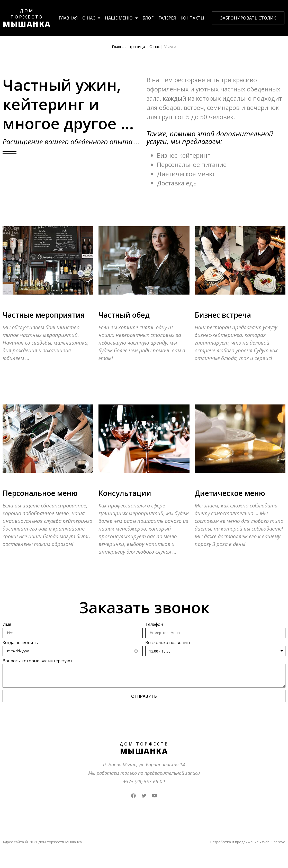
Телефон (154, 625)
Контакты (192, 18)
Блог (148, 18)
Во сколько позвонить (168, 643)
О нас (91, 18)
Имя (7, 625)
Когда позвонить (20, 643)
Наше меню (121, 18)
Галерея (167, 18)
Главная (68, 18)
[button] (248, 18)
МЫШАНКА (27, 24)
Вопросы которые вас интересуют (38, 661)
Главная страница (128, 46)
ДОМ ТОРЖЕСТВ (144, 744)
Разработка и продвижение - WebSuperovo (248, 842)
